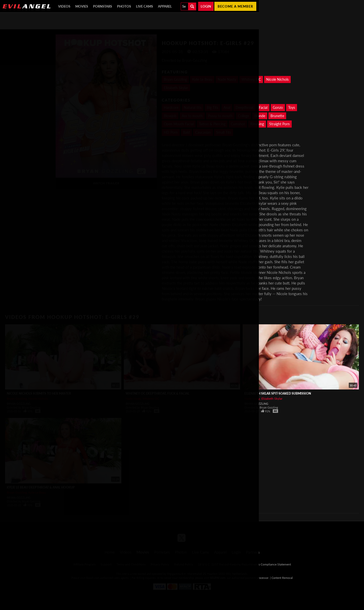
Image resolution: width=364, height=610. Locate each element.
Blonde (260, 116)
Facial (263, 107)
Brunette (277, 116)
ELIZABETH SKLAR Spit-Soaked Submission (278, 393)
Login (206, 6)
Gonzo (278, 107)
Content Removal (282, 578)
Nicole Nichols (277, 79)
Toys (292, 107)
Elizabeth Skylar (272, 399)
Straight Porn (279, 124)
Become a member (235, 6)
